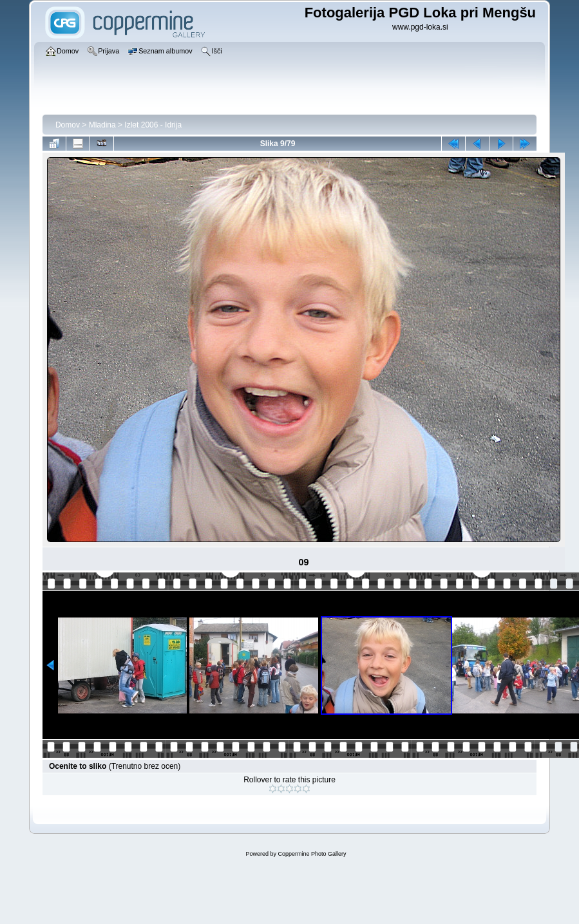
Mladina (102, 125)
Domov (68, 125)
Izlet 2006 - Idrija (153, 125)
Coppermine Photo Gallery (312, 854)
